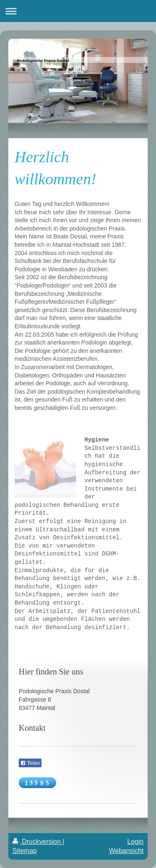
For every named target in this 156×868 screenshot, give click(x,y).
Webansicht (126, 851)
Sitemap (25, 851)
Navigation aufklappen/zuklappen (78, 11)
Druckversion (37, 842)
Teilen (30, 763)
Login (135, 842)
